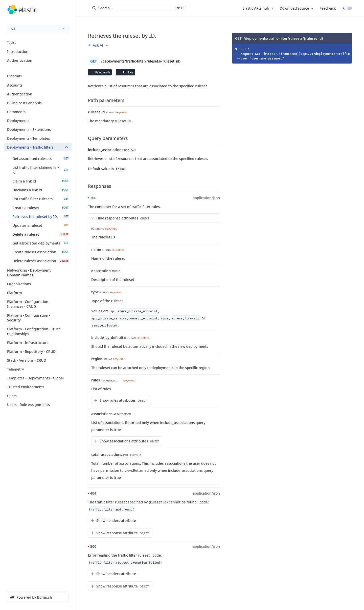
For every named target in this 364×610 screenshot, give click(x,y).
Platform (38, 293)
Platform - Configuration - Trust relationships (38, 331)
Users (38, 396)
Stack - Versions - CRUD (38, 360)
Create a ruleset (40, 208)
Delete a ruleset (40, 234)
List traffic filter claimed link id (40, 170)
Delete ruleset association (40, 261)
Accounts (38, 85)
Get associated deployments (40, 243)
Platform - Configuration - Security (38, 318)
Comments (38, 112)
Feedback (328, 8)
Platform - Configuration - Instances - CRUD (38, 304)
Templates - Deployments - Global (38, 378)
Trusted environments (38, 387)
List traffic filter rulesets (40, 199)
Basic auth (102, 72)
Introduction (18, 52)
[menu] (38, 29)
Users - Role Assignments (38, 405)
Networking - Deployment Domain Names (38, 273)
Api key (127, 72)
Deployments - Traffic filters (38, 147)
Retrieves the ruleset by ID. (40, 217)
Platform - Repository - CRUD (38, 351)
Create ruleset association (40, 252)
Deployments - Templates (38, 138)
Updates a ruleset (40, 225)
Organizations (38, 284)
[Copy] (346, 38)
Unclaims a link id (40, 190)
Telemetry (38, 369)
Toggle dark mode (347, 8)
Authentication (20, 60)
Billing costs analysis (38, 103)
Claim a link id (40, 181)
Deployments (38, 121)
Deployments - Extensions (38, 129)
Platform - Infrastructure (38, 343)
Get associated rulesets (40, 159)
